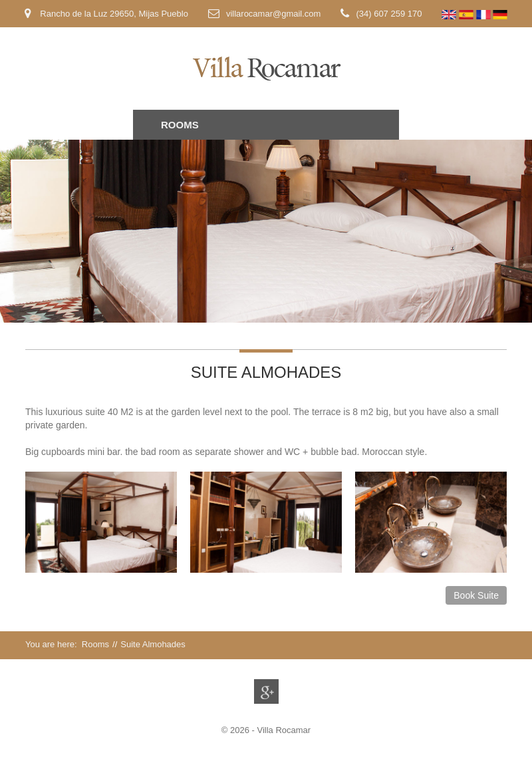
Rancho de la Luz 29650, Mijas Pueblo (113, 14)
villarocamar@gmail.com (274, 14)
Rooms (95, 644)
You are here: (52, 644)
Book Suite (476, 595)
